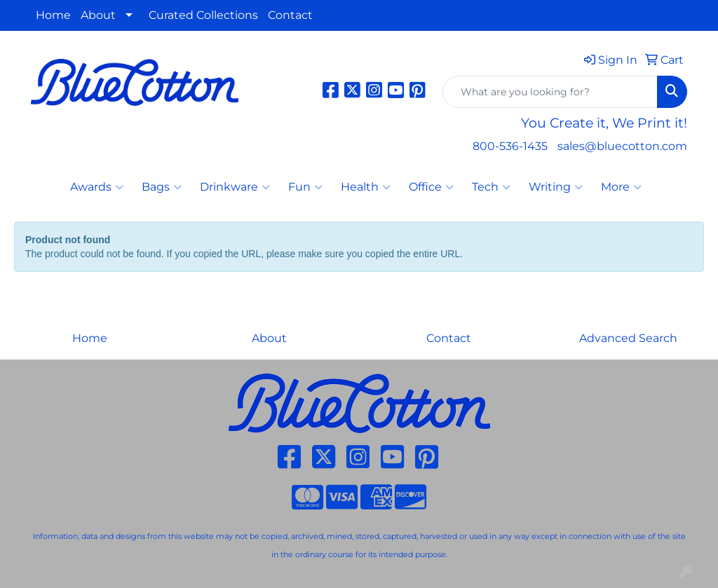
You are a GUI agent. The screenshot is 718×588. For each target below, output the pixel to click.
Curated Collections (203, 15)
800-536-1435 (510, 146)
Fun (305, 187)
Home (53, 15)
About (98, 15)
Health (366, 187)
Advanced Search (628, 338)
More (621, 187)
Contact (290, 15)
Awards (97, 187)
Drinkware (235, 187)
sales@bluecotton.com (622, 146)
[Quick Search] (550, 92)
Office (431, 187)
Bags (162, 187)
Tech (491, 187)
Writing (556, 187)
